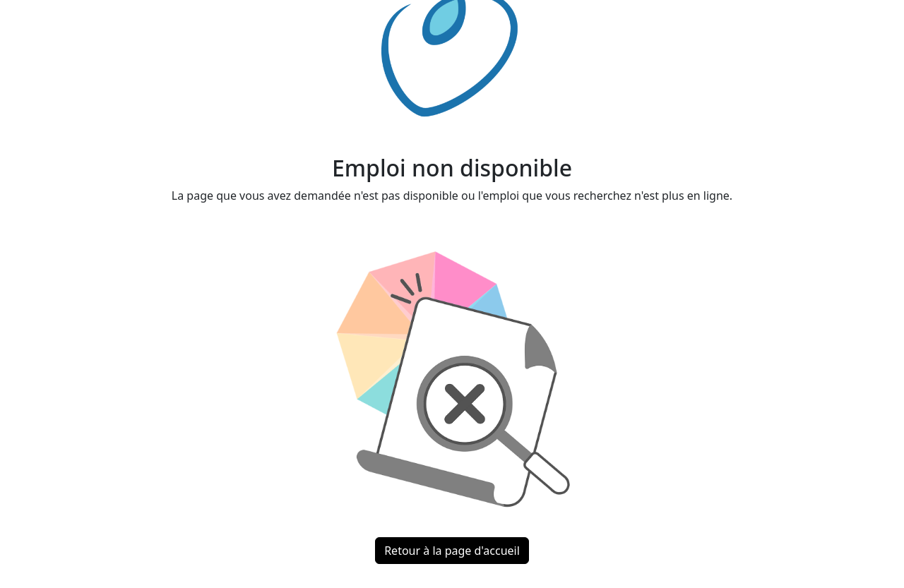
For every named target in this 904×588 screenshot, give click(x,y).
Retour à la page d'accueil (452, 551)
